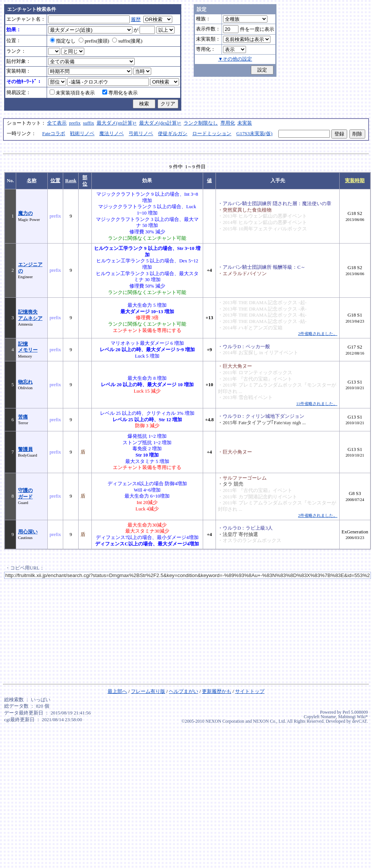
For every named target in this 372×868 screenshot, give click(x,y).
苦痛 (23, 417)
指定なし (63, 41)
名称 (32, 181)
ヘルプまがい (184, 691)
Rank (71, 181)
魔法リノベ (112, 134)
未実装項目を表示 (72, 93)
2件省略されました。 (317, 333)
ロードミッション (212, 134)
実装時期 (355, 181)
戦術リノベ (82, 134)
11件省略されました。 (317, 404)
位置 (55, 181)
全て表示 (57, 123)
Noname (328, 717)
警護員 (25, 449)
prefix (75, 123)
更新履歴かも (217, 691)
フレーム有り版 (148, 691)
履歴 (136, 20)
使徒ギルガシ (173, 134)
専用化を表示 (120, 93)
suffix (89, 123)
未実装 (245, 123)
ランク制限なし (201, 123)
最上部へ (117, 691)
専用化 (228, 123)
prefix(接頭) (94, 41)
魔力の (25, 213)
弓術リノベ (141, 134)
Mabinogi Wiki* (353, 717)
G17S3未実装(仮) (254, 134)
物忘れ (25, 382)
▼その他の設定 (235, 59)
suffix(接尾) (127, 41)
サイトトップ (250, 691)
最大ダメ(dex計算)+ (160, 123)
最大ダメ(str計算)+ (117, 123)
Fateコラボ (54, 134)
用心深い (28, 532)
